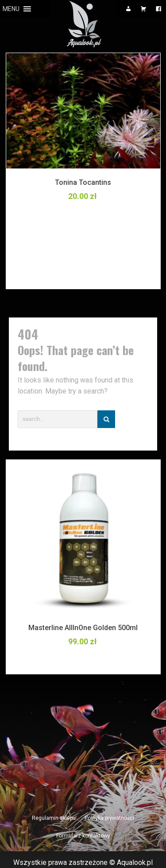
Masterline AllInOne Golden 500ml (83, 628)
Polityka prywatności (109, 818)
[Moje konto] (128, 9)
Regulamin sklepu (54, 818)
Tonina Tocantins (83, 182)
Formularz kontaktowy (83, 836)
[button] (11, 9)
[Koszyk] (143, 9)
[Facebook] (158, 9)
